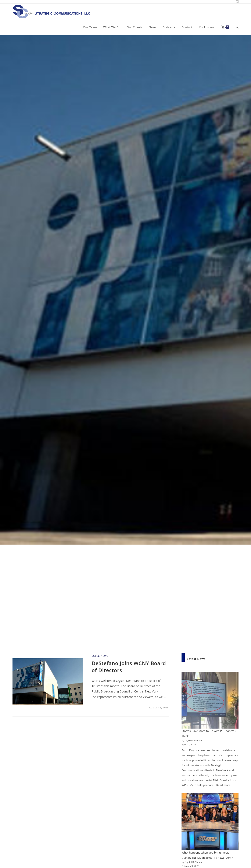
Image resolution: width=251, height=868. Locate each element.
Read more (223, 785)
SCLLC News (100, 656)
